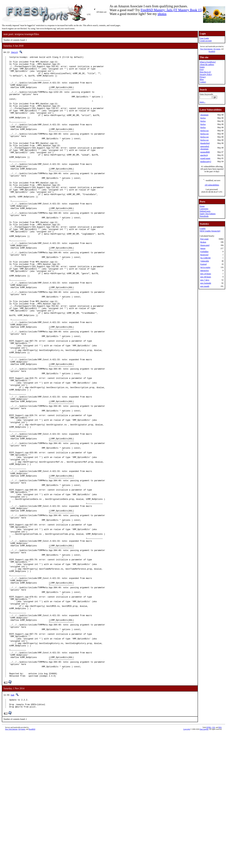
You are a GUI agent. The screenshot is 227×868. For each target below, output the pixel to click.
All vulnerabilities (212, 185)
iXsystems (217, 49)
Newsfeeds (204, 216)
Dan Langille (204, 864)
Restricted (204, 255)
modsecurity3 (206, 162)
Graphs (203, 228)
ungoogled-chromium (205, 148)
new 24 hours (206, 274)
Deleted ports (205, 211)
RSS (220, 862)
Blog (202, 79)
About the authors (207, 64)
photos (162, 14)
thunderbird (205, 143)
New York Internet (206, 49)
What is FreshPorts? (208, 62)
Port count (204, 239)
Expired (203, 264)
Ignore (203, 248)
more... (203, 102)
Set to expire (205, 267)
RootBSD (212, 51)
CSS (214, 862)
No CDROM (205, 258)
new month (205, 286)
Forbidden (204, 252)
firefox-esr (204, 131)
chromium (204, 115)
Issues (202, 67)
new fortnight (206, 283)
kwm (12, 828)
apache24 (204, 155)
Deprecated (205, 245)
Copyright (187, 864)
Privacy (203, 77)
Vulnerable (205, 261)
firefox (203, 118)
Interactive (204, 271)
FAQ (202, 69)
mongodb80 (205, 152)
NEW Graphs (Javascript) (210, 231)
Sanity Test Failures (208, 214)
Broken (203, 242)
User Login (204, 38)
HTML (209, 862)
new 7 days (205, 280)
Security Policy (206, 74)
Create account (206, 41)
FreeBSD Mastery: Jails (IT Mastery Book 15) (171, 10)
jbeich (14, 52)
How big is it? (205, 72)
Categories (204, 209)
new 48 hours (206, 277)
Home (202, 206)
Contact (203, 82)
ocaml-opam (205, 158)
